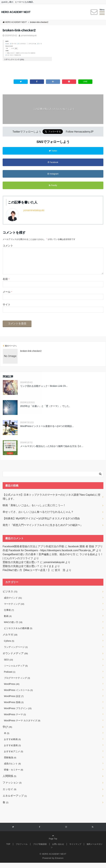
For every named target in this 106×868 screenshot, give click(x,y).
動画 (8, 621)
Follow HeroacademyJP (80, 132)
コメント (8, 246)
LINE (85, 82)
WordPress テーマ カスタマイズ (22, 726)
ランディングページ (16, 652)
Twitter (53, 151)
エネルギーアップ (15, 801)
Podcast (10, 677)
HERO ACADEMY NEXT (16, 12)
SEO (8, 665)
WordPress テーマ (15, 720)
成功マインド (13, 603)
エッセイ (9, 794)
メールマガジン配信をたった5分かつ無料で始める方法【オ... (52, 451)
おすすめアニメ (14, 757)
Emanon (59, 863)
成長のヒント (12, 769)
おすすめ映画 (12, 744)
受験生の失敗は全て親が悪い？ (21, 567)
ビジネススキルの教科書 (18, 633)
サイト (7, 310)
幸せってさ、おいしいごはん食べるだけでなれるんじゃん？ (38, 517)
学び (7, 732)
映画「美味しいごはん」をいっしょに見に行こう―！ (34, 511)
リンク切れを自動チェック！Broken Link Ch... (44, 391)
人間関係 (9, 781)
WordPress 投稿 (14, 707)
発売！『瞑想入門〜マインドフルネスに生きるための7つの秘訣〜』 (43, 530)
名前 (6, 284)
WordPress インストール (18, 695)
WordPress (12, 689)
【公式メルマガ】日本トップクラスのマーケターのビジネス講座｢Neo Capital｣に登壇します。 (52, 502)
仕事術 (9, 615)
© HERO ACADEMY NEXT (53, 859)
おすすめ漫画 (12, 751)
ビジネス (10, 597)
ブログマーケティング (17, 683)
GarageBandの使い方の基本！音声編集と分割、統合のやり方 (39, 560)
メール (7, 297)
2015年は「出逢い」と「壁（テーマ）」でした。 (46, 411)
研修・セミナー (14, 775)
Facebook (53, 162)
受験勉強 (10, 763)
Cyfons (9, 646)
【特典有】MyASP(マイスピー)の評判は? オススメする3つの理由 (41, 524)
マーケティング (14, 609)
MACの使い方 (13, 627)
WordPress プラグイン (18, 714)
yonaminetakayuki (29, 36)
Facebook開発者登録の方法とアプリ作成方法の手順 (33, 552)
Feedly (53, 185)
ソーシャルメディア (16, 671)
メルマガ (10, 640)
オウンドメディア (15, 659)
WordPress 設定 (14, 701)
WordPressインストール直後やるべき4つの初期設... (47, 431)
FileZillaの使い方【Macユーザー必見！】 (27, 575)
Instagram (53, 174)
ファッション (12, 788)
